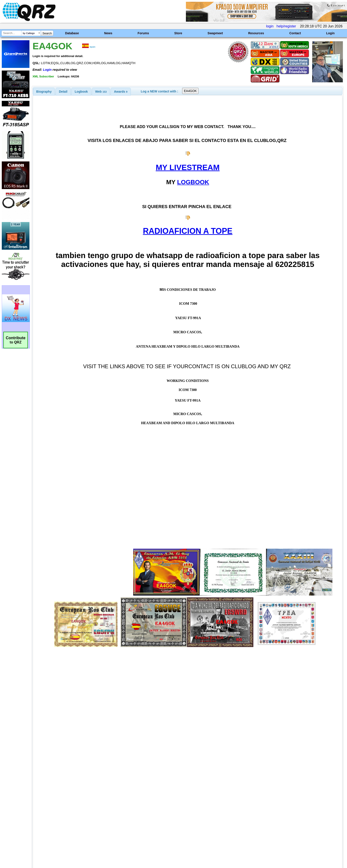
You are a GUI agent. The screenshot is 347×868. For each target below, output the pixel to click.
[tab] (44, 92)
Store (178, 33)
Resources (256, 33)
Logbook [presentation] (81, 92)
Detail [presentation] (63, 92)
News (108, 33)
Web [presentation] (101, 92)
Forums (143, 33)
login (270, 26)
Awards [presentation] (121, 92)
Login (330, 33)
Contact (295, 33)
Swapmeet (215, 33)
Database (72, 33)
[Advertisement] (119, 822)
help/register (286, 26)
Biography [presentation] (44, 92)
